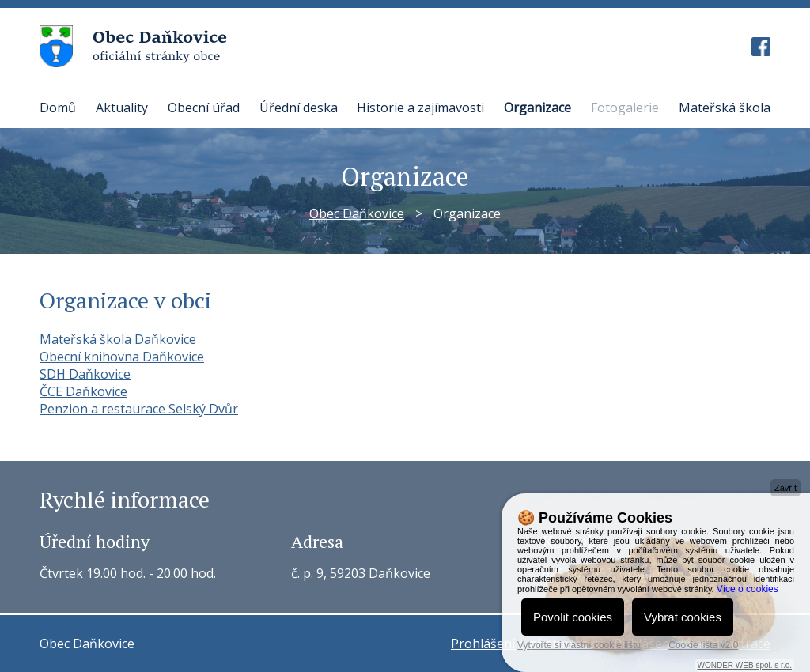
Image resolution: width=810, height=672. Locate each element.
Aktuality (122, 108)
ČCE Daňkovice (83, 391)
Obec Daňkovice (357, 213)
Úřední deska (299, 108)
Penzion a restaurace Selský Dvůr (139, 409)
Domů (58, 108)
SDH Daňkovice (85, 374)
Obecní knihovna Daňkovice (122, 357)
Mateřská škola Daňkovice (118, 339)
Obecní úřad (204, 108)
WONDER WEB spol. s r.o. (745, 665)
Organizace (537, 108)
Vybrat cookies (683, 617)
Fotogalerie (625, 108)
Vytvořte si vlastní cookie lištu (579, 645)
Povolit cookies (573, 617)
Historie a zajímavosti (420, 108)
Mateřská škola (725, 108)
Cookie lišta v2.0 (703, 645)
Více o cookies (748, 589)
